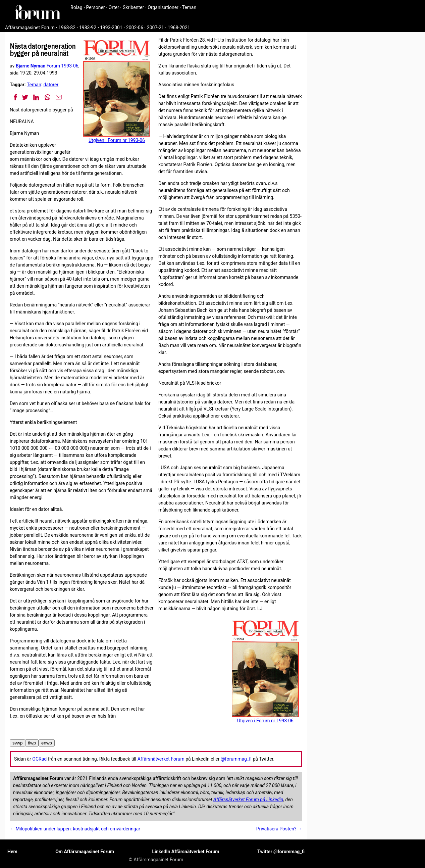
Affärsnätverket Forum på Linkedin (248, 800)
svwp (17, 743)
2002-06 (135, 28)
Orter (114, 7)
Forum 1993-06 (63, 66)
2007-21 (155, 28)
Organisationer (163, 7)
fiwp (32, 743)
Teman (189, 7)
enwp (47, 743)
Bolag (76, 7)
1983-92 (88, 28)
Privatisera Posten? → (279, 829)
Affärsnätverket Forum (161, 759)
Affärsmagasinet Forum (30, 28)
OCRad (39, 759)
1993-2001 (111, 28)
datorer (51, 85)
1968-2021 (179, 28)
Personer (96, 7)
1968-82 (67, 28)
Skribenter (133, 7)
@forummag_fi (236, 759)
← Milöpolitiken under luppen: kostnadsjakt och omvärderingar (75, 829)
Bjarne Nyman (31, 66)
